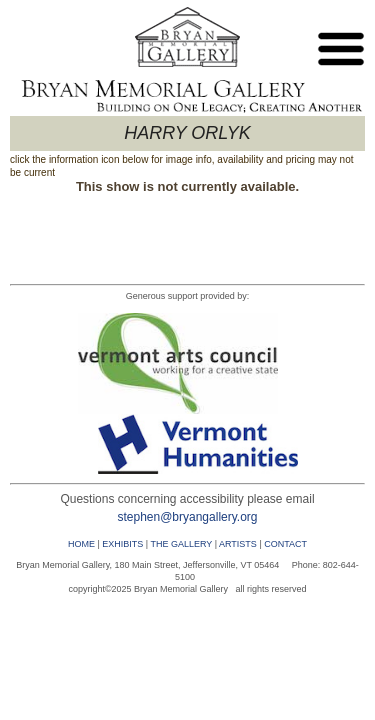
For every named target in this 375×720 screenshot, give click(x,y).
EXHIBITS (122, 544)
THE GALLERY (181, 544)
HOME (81, 544)
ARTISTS (238, 544)
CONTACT (285, 544)
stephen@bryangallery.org (187, 517)
